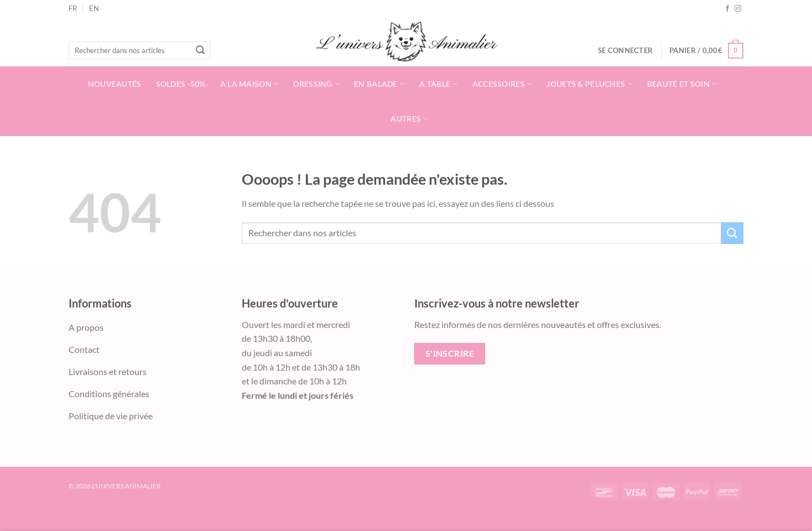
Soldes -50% (181, 84)
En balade (379, 84)
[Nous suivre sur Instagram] (738, 9)
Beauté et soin (682, 84)
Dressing (316, 84)
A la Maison (250, 84)
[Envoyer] (200, 51)
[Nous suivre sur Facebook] (727, 9)
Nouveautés (115, 84)
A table (439, 84)
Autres (409, 119)
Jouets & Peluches (589, 84)
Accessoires (503, 84)
